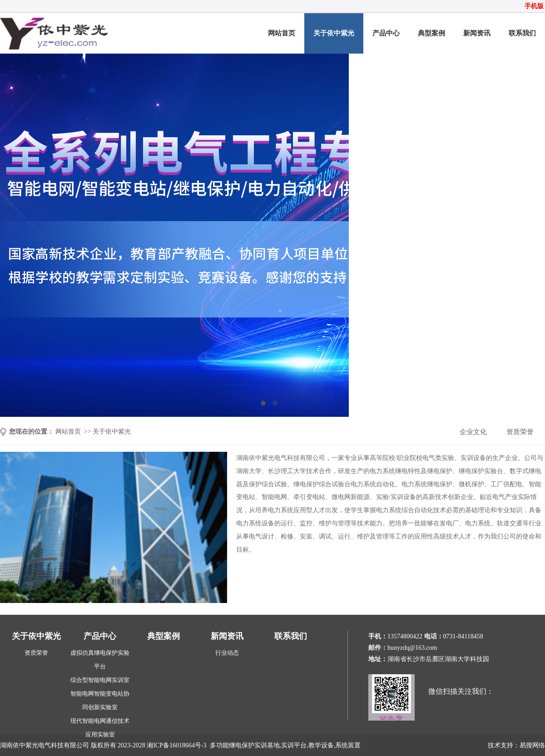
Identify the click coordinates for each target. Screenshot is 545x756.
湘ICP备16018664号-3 (176, 745)
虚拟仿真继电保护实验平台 (100, 660)
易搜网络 (532, 745)
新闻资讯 (477, 33)
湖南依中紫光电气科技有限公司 (45, 745)
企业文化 (473, 432)
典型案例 (431, 33)
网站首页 (282, 33)
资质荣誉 (520, 432)
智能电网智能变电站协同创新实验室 (100, 700)
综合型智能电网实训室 (100, 680)
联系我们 (522, 33)
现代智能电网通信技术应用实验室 (100, 728)
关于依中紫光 (334, 33)
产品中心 (386, 33)
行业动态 (227, 653)
